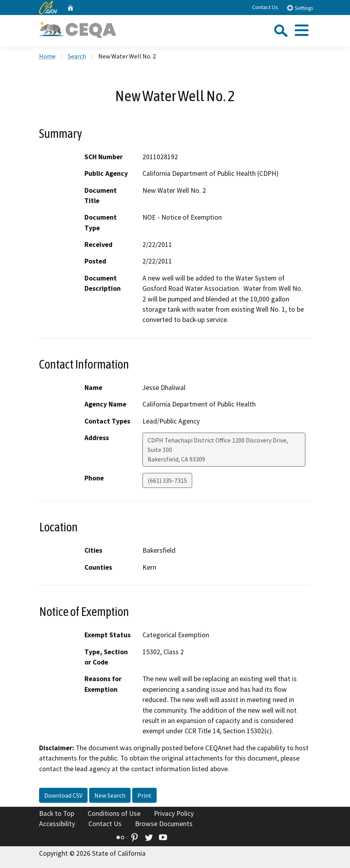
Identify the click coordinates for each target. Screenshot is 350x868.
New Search (110, 795)
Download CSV (63, 795)
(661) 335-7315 (167, 480)
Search (77, 56)
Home (47, 56)
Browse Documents (164, 824)
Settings (300, 8)
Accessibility (57, 824)
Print (144, 795)
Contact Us (265, 7)
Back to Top (57, 813)
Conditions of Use (114, 813)
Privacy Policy (174, 813)
